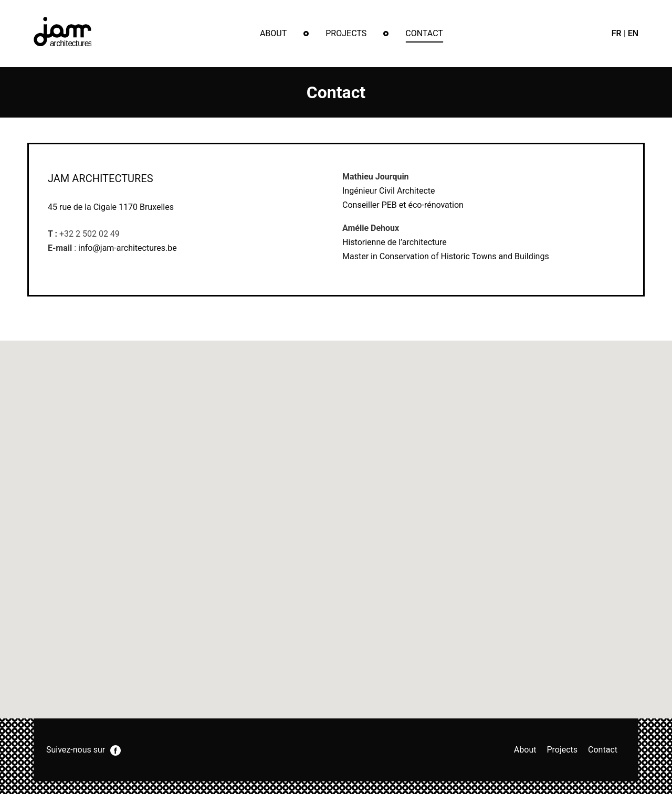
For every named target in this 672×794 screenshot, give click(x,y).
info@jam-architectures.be (128, 248)
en (633, 33)
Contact (424, 33)
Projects (346, 33)
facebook (115, 750)
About (273, 33)
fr (617, 33)
